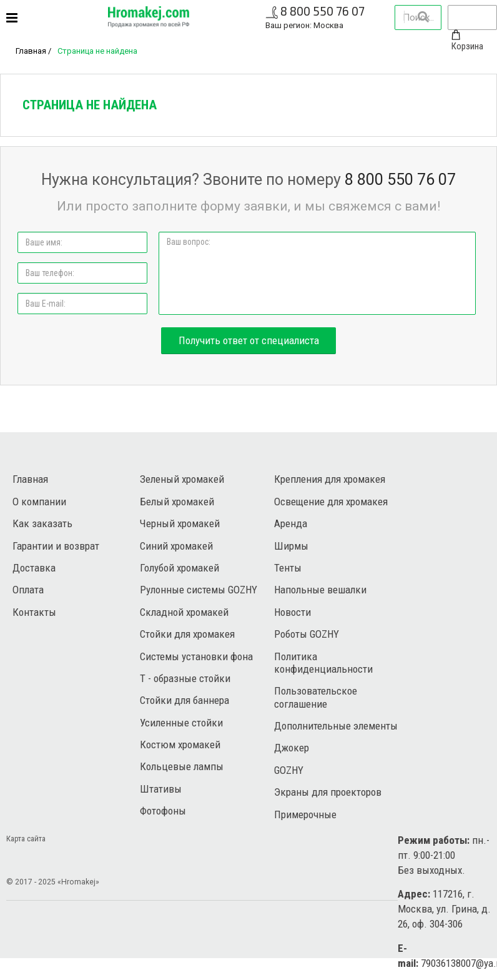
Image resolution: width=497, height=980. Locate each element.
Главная (31, 51)
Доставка (34, 568)
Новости (293, 612)
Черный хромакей (180, 523)
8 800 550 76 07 (322, 11)
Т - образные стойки (185, 678)
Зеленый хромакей (182, 479)
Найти (423, 17)
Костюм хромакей (180, 745)
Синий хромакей (176, 546)
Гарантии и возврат (56, 546)
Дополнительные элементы (336, 726)
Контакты (34, 612)
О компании (39, 502)
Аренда (291, 523)
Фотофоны (163, 811)
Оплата (28, 590)
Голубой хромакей (180, 568)
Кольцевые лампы (182, 766)
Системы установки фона (196, 656)
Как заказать (42, 523)
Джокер (292, 748)
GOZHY (289, 770)
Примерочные (305, 814)
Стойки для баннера (185, 700)
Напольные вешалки (320, 590)
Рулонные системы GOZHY (199, 590)
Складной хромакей (184, 612)
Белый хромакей (177, 502)
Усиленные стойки (181, 723)
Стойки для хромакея (187, 634)
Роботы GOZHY (307, 634)
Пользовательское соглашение (316, 697)
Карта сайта (26, 839)
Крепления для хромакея (330, 479)
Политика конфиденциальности (323, 663)
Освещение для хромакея (331, 502)
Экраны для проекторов (328, 792)
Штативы (161, 789)
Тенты (288, 568)
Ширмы (291, 546)
